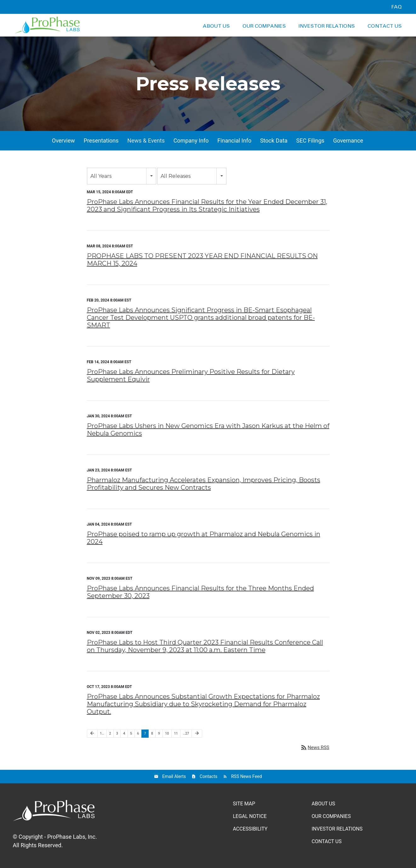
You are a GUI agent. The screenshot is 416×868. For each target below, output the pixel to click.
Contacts (208, 776)
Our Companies (264, 26)
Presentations (101, 141)
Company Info (191, 141)
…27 (186, 733)
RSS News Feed (247, 776)
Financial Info (234, 141)
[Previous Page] (92, 734)
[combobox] (122, 176)
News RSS (315, 747)
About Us (216, 26)
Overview (63, 141)
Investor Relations (327, 26)
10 (167, 733)
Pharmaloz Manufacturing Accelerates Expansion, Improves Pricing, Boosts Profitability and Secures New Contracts (204, 484)
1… (102, 733)
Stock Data (274, 141)
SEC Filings (311, 141)
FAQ (396, 7)
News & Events (146, 141)
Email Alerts (174, 776)
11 (176, 733)
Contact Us (385, 26)
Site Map (244, 804)
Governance (348, 141)
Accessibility (250, 829)
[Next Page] (197, 734)
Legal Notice (250, 816)
